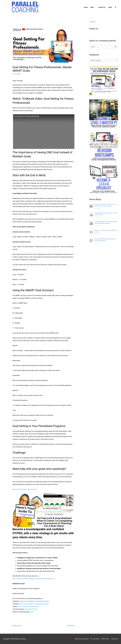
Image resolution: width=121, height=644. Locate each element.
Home (86, 7)
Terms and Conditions (82, 639)
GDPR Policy (105, 639)
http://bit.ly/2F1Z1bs (31, 609)
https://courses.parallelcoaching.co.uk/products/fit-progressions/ (34, 579)
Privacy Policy (95, 639)
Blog (92, 7)
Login (110, 7)
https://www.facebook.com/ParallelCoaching (34, 604)
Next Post (72, 626)
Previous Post (16, 626)
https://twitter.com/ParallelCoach (28, 607)
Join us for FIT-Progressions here (26, 489)
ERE (32, 612)
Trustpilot (92, 22)
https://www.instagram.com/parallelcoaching (34, 601)
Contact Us (102, 7)
